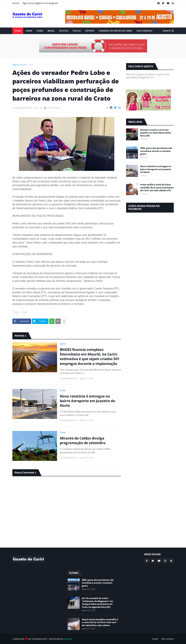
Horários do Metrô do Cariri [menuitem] (115, 31)
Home (16, 3)
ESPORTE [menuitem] (90, 31)
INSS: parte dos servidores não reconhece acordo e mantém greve (156, 151)
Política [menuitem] (64, 31)
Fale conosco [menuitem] (144, 31)
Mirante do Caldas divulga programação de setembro (83, 440)
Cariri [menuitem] (29, 31)
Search (167, 31)
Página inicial (19, 65)
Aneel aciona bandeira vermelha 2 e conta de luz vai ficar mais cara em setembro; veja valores (100, 622)
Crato (25, 312)
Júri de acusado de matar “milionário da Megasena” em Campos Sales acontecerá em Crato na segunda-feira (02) (97, 603)
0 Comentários (54, 108)
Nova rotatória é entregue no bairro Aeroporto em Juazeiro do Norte (87, 401)
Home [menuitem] (18, 31)
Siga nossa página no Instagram (40, 3)
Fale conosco (167, 639)
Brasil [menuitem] (51, 31)
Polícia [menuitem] (77, 31)
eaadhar (68, 639)
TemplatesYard (39, 639)
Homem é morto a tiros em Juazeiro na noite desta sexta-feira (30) (156, 133)
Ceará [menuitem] (40, 31)
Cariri (30, 65)
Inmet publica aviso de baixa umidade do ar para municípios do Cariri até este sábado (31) (157, 187)
